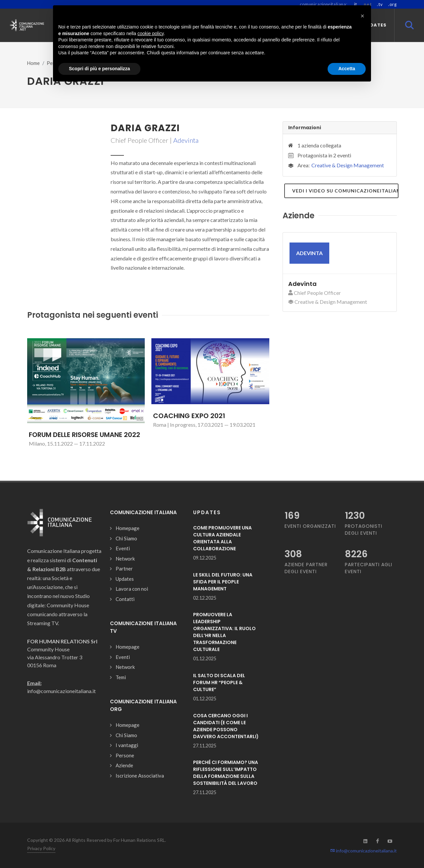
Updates (125, 579)
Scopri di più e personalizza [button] (99, 69)
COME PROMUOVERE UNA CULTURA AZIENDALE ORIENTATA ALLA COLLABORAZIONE (222, 538)
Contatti (125, 599)
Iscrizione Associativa (140, 776)
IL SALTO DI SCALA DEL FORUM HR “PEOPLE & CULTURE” (219, 682)
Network (125, 559)
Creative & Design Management (348, 165)
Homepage (128, 528)
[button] (362, 16)
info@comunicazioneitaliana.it (364, 851)
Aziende (124, 765)
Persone (125, 755)
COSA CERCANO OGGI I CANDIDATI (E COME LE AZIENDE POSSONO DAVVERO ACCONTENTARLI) (226, 726)
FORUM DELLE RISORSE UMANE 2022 (84, 435)
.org (393, 4)
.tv (380, 4)
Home (33, 63)
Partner (124, 569)
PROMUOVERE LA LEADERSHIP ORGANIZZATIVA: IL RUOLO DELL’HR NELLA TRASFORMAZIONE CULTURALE (224, 632)
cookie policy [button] (151, 33)
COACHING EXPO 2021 (189, 416)
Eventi (123, 548)
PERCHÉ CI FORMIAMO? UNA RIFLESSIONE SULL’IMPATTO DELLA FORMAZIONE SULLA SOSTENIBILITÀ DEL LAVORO (226, 773)
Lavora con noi (132, 589)
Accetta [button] (347, 69)
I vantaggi (127, 745)
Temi (121, 677)
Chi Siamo (126, 538)
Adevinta (186, 140)
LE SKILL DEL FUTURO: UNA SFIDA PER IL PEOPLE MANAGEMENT (223, 582)
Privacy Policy (41, 848)
